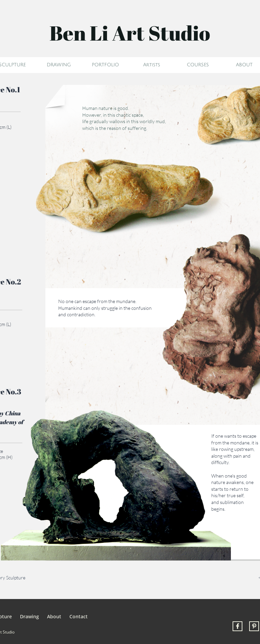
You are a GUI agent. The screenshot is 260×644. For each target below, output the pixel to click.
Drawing (29, 616)
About (54, 616)
